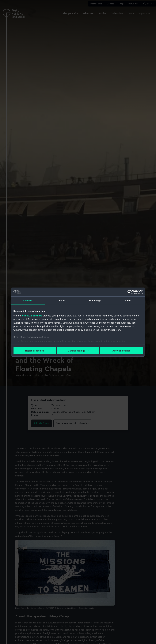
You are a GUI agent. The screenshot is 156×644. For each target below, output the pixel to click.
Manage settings (78, 351)
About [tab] (128, 300)
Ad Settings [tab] (95, 300)
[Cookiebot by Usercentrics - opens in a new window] (130, 292)
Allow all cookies (121, 351)
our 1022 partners (32, 316)
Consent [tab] (28, 300)
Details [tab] (61, 300)
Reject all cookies (35, 351)
